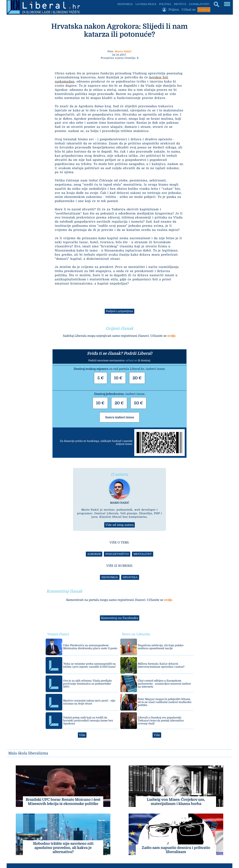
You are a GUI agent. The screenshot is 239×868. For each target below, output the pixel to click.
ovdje (171, 336)
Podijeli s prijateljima (119, 311)
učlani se (131, 361)
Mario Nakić (123, 51)
